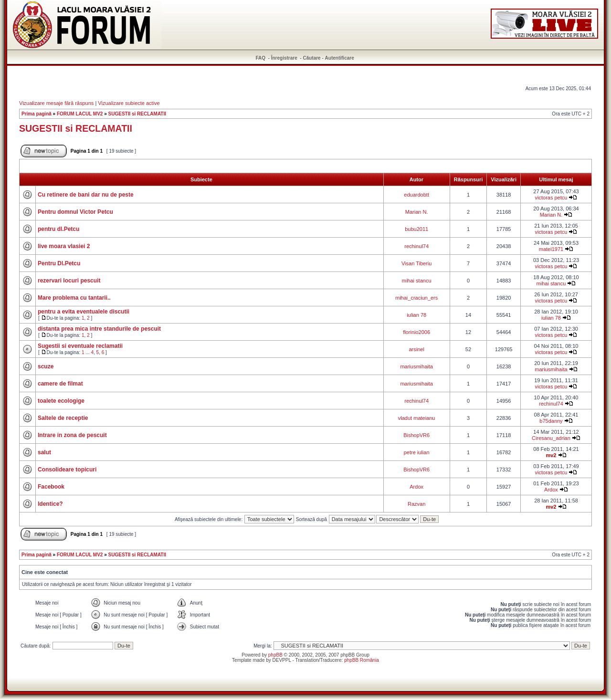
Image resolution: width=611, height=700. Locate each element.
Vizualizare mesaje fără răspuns (56, 103)
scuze (46, 366)
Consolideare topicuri (67, 470)
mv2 (551, 455)
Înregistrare (284, 58)
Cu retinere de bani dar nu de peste (86, 195)
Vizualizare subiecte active (129, 103)
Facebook (51, 487)
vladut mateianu (417, 418)
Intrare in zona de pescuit (72, 435)
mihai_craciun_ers (416, 298)
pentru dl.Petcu (58, 229)
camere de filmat (60, 384)
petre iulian (417, 452)
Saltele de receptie (63, 418)
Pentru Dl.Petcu (59, 263)
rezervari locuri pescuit (69, 281)
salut (44, 452)
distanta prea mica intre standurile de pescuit (99, 329)
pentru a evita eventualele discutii (84, 312)
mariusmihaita (416, 366)
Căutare (311, 58)
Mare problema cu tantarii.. (74, 298)
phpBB (275, 655)
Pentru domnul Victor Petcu (75, 212)
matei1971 (551, 249)
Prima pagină (37, 114)
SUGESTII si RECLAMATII (137, 114)
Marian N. (417, 212)
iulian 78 (416, 315)
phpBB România (362, 660)
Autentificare (340, 58)
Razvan (416, 504)
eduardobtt (416, 195)
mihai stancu (417, 281)
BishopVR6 (416, 435)
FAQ (261, 58)
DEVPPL (282, 660)
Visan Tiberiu (416, 263)
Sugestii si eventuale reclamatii (80, 346)
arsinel (416, 349)
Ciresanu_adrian (551, 438)
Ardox (416, 487)
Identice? (50, 504)
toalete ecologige (61, 401)
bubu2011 (416, 229)
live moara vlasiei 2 (64, 246)
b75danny (551, 421)
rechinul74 (416, 246)
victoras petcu (551, 198)
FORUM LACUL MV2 (80, 114)
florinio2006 (416, 332)
